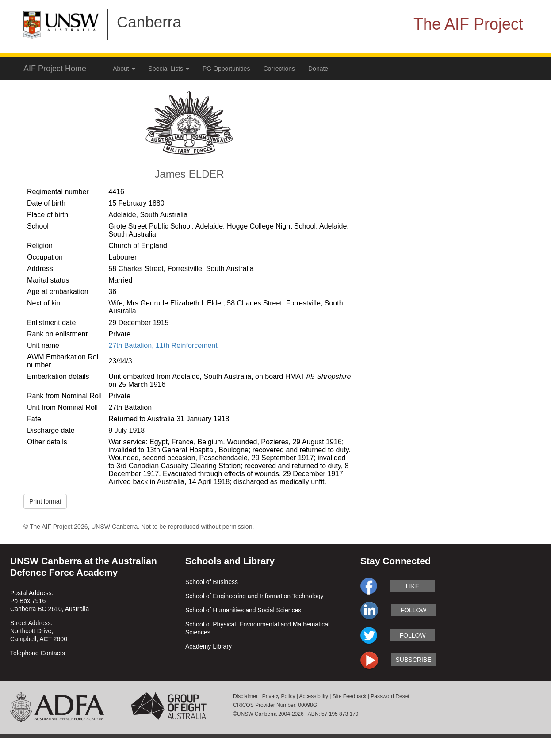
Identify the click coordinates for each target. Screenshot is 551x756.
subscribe (414, 660)
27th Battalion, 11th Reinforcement (163, 346)
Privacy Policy (279, 696)
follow (413, 610)
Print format (45, 501)
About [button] (124, 69)
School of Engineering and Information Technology (254, 596)
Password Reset (390, 696)
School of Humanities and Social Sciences (243, 610)
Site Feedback (350, 696)
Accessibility (314, 696)
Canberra (149, 22)
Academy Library (209, 646)
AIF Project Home (55, 69)
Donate (318, 69)
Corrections (279, 69)
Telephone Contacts (38, 653)
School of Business (212, 582)
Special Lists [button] (169, 69)
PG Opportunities (226, 69)
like (413, 586)
